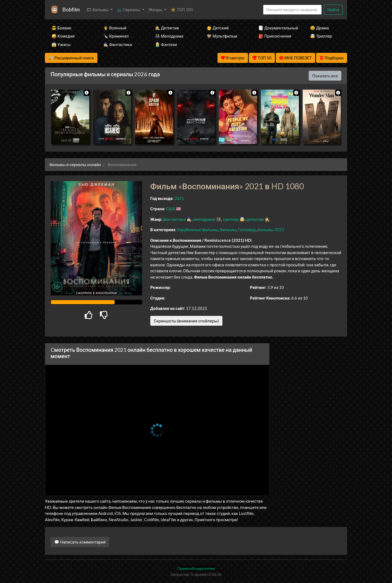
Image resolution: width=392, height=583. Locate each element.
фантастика (174, 219)
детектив (255, 219)
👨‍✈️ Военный (115, 28)
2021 (179, 198)
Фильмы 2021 (271, 230)
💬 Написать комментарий (80, 542)
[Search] (292, 10)
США (170, 209)
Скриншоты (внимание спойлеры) (186, 321)
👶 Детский (218, 28)
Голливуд (247, 230)
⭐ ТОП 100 (182, 10)
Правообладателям (196, 568)
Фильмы (228, 230)
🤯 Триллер (321, 36)
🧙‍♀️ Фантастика (118, 44)
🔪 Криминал (116, 36)
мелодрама (204, 219)
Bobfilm (71, 9)
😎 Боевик (61, 28)
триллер (231, 219)
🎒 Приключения (275, 36)
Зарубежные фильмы (198, 230)
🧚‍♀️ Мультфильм (222, 36)
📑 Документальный (277, 28)
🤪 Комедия (63, 36)
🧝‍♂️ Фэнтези (166, 44)
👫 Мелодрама (169, 36)
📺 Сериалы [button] (129, 10)
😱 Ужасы (61, 44)
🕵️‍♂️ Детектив (167, 28)
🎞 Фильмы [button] (98, 10)
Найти (333, 10)
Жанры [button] (156, 10)
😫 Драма (319, 28)
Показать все (325, 76)
